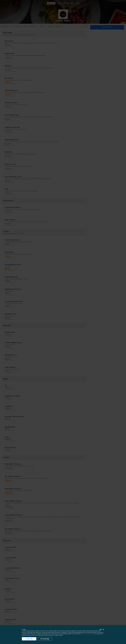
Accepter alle (29, 639)
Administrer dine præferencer (88, 634)
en (103, 629)
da (101, 629)
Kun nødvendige (45, 639)
